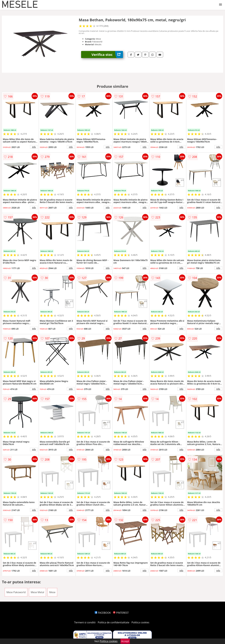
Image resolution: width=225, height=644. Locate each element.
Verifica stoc (107, 55)
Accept (125, 641)
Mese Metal (37, 592)
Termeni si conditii (85, 622)
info (34, 147)
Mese (52, 592)
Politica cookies (140, 622)
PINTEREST (121, 613)
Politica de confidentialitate (114, 622)
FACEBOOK (103, 613)
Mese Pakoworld (16, 592)
